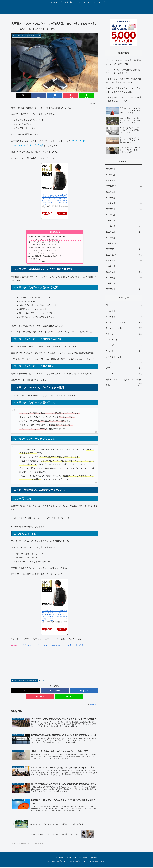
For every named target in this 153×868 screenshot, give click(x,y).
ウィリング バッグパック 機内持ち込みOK (45, 242)
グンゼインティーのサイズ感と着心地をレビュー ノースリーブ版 (123, 62)
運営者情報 (59, 858)
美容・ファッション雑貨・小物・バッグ (24, 681)
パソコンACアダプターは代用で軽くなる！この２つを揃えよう (123, 71)
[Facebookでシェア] (40, 96)
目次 (53, 232)
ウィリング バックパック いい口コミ (44, 253)
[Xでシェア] (25, 96)
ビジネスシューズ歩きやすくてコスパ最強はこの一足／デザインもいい (123, 81)
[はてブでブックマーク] (55, 96)
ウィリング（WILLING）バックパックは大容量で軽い (48, 237)
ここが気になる (36, 259)
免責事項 (86, 858)
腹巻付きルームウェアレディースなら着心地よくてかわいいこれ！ (123, 99)
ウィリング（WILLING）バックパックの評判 (45, 248)
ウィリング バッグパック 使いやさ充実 (44, 239)
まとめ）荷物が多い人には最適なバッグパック (45, 256)
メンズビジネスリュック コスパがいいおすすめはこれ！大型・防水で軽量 (51, 645)
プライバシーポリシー (73, 858)
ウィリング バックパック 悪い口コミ (44, 250)
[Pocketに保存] (69, 96)
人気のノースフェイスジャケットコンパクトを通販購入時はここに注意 (123, 90)
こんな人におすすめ (38, 262)
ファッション (44, 681)
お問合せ (95, 858)
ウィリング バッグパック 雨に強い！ (44, 245)
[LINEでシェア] (84, 96)
